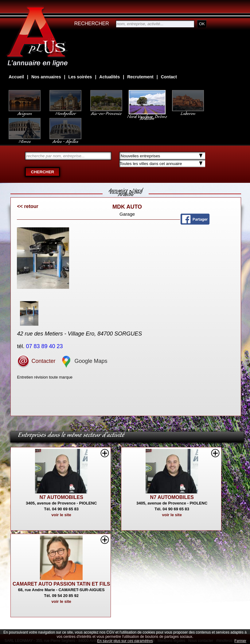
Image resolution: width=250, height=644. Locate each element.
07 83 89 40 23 (45, 346)
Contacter (36, 361)
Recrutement (140, 77)
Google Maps (84, 361)
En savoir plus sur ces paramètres (125, 641)
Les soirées (80, 77)
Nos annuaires (46, 77)
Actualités (109, 77)
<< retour (27, 206)
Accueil (16, 77)
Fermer (240, 641)
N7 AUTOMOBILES (61, 497)
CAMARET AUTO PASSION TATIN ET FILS (61, 584)
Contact (169, 77)
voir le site (61, 515)
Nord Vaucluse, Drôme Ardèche (147, 114)
